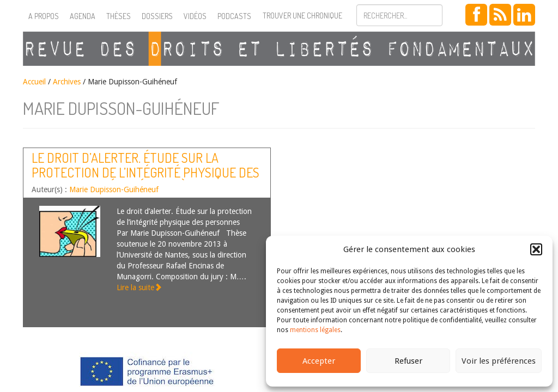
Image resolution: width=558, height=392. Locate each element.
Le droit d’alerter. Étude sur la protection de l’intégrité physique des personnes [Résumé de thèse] (145, 172)
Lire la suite (139, 287)
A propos (44, 16)
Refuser (408, 361)
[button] (536, 249)
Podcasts (234, 16)
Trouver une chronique (302, 16)
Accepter (319, 361)
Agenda (83, 16)
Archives (67, 82)
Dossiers (157, 16)
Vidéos (195, 16)
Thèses (119, 16)
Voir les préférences (499, 361)
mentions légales (315, 330)
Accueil (34, 82)
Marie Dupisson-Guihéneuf (114, 189)
